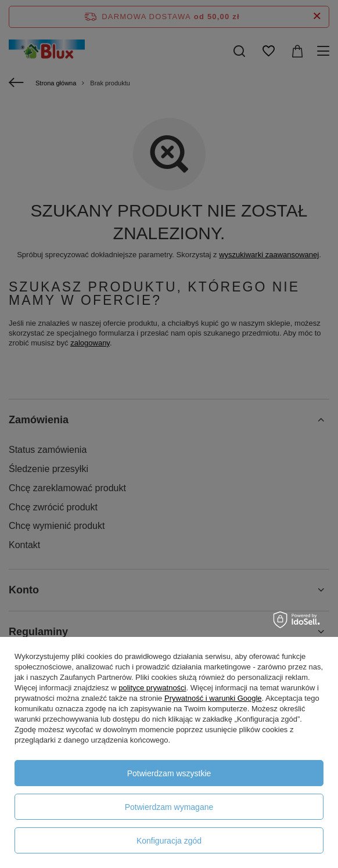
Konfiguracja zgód (169, 841)
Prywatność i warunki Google (213, 698)
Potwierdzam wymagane (169, 807)
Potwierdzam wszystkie (169, 773)
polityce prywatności (152, 688)
